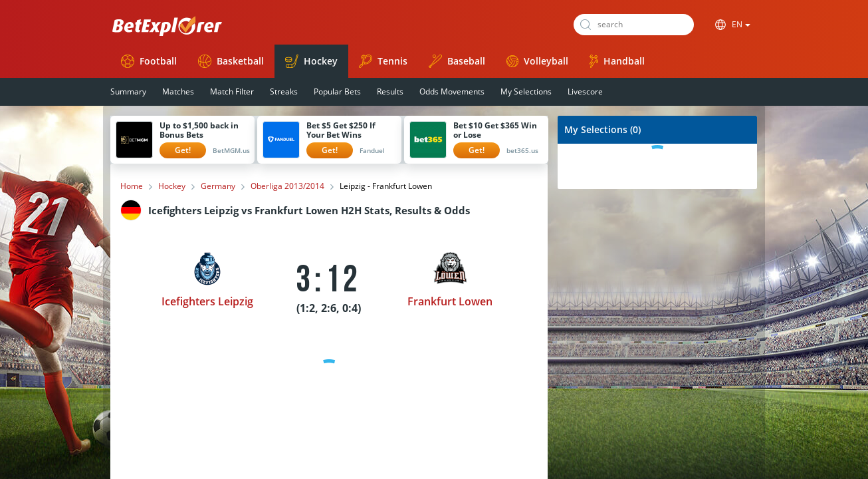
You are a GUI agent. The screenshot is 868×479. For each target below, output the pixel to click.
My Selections (526, 91)
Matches (178, 91)
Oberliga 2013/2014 (287, 186)
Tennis (383, 61)
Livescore (585, 91)
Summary (128, 91)
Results (390, 91)
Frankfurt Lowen (450, 301)
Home (132, 186)
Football (149, 61)
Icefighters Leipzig (207, 301)
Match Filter (232, 91)
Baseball (457, 61)
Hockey (311, 61)
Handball (617, 61)
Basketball (231, 61)
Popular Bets (337, 91)
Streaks (284, 91)
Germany (218, 186)
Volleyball (537, 61)
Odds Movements (452, 91)
